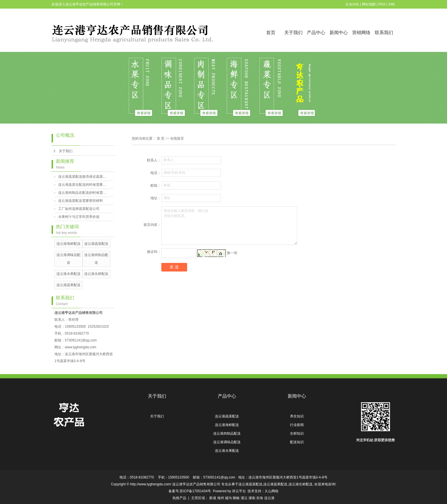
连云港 (269, 498)
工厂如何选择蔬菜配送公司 (79, 209)
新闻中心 (339, 33)
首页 (271, 33)
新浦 (213, 498)
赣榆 (236, 498)
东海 (260, 498)
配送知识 (297, 442)
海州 (221, 498)
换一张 (232, 253)
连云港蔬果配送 (68, 285)
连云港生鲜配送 (96, 274)
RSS (382, 4)
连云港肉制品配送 (227, 433)
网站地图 (369, 4)
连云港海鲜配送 (68, 244)
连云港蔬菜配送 (96, 244)
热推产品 (179, 498)
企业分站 (352, 4)
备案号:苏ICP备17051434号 (190, 491)
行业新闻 (297, 425)
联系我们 (384, 33)
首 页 (161, 138)
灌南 (252, 498)
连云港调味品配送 (227, 442)
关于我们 (293, 33)
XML (392, 4)
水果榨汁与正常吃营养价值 (79, 217)
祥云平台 (239, 491)
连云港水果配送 (68, 274)
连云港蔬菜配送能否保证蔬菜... (82, 177)
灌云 (244, 498)
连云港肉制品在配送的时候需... (82, 193)
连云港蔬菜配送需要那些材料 (81, 201)
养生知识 (297, 416)
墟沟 (228, 498)
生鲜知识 (297, 433)
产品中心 (316, 33)
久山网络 (272, 491)
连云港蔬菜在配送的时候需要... (82, 185)
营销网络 (361, 33)
